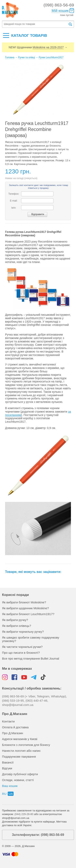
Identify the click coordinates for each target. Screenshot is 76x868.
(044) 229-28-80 (24, 814)
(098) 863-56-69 (59, 5)
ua (11, 794)
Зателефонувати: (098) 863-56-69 (38, 835)
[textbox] (35, 24)
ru (4, 794)
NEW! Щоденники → (38, 47)
